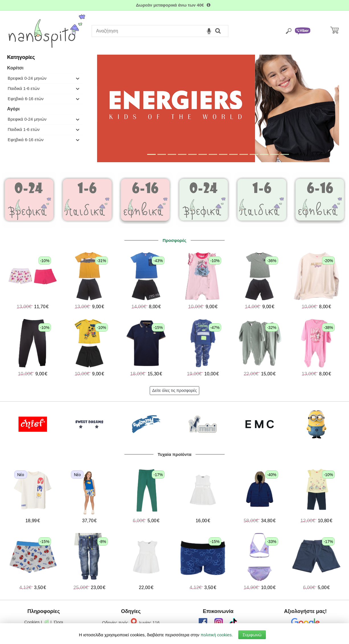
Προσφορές (174, 240)
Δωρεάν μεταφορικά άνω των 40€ (174, 5)
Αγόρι (13, 109)
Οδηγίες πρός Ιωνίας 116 (131, 623)
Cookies (32, 622)
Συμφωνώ (252, 635)
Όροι (59, 622)
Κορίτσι (15, 68)
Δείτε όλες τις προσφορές (175, 390)
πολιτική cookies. (217, 635)
